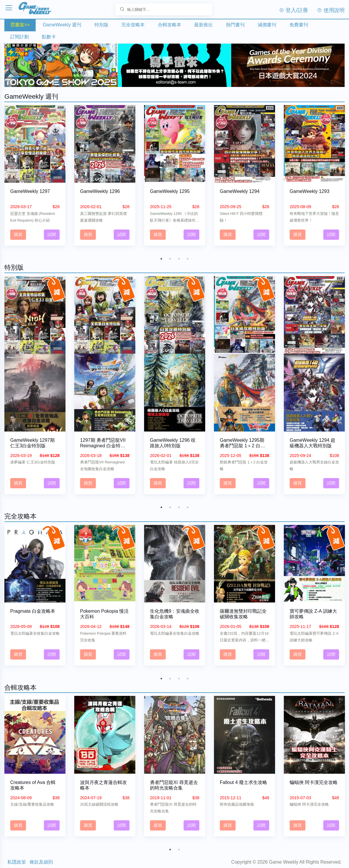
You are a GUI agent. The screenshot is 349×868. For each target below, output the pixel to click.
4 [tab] (188, 256)
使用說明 (331, 10)
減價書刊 (267, 25)
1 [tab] (161, 256)
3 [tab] (179, 256)
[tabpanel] (35, 177)
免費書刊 (299, 25)
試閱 (52, 232)
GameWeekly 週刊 (62, 25)
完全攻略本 (133, 25)
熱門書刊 (235, 25)
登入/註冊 (293, 10)
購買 (18, 232)
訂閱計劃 (20, 37)
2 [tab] (170, 256)
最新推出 (203, 25)
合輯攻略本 (170, 25)
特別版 (101, 25)
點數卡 (49, 37)
